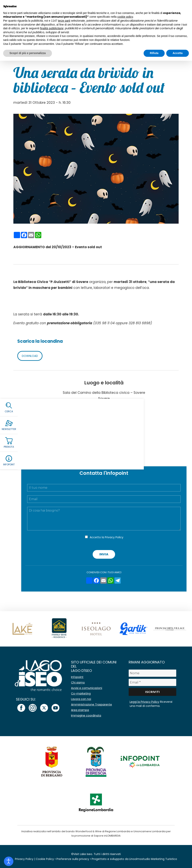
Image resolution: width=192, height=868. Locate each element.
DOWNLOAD (30, 356)
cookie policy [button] (125, 17)
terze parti (64, 21)
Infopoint (77, 677)
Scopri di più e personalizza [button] (28, 53)
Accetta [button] (178, 53)
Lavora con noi (81, 699)
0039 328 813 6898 (107, 437)
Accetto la (107, 537)
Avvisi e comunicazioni (87, 688)
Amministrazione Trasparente (91, 705)
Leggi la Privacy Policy (144, 702)
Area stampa (80, 710)
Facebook (104, 447)
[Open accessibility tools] (9, 861)
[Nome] (153, 673)
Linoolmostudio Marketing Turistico (153, 859)
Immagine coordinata (86, 716)
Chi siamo (78, 682)
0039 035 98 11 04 (107, 432)
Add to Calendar (104, 458)
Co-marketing (81, 693)
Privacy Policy (114, 537)
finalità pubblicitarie (52, 28)
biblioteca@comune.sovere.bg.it (104, 442)
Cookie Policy (45, 859)
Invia (104, 554)
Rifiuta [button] (154, 53)
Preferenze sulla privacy (73, 859)
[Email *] (153, 682)
